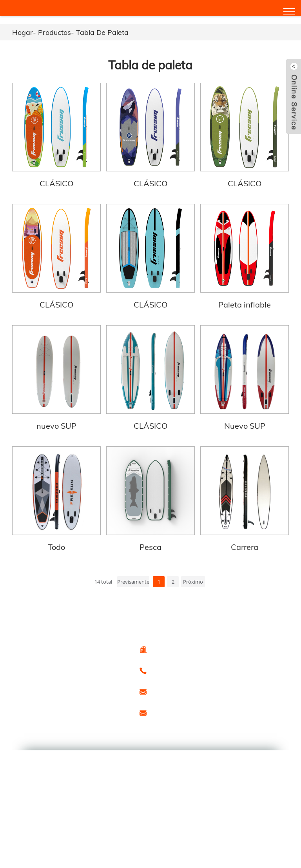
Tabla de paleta (102, 32)
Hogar (23, 32)
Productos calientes (38, 713)
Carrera (245, 547)
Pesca (150, 547)
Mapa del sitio (87, 713)
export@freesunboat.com (180, 691)
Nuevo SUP (245, 426)
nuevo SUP (56, 426)
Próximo (193, 582)
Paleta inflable (245, 305)
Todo (56, 547)
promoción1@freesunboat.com (186, 712)
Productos (54, 32)
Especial (26, 721)
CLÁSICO (56, 183)
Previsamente (133, 582)
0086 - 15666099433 (174, 670)
